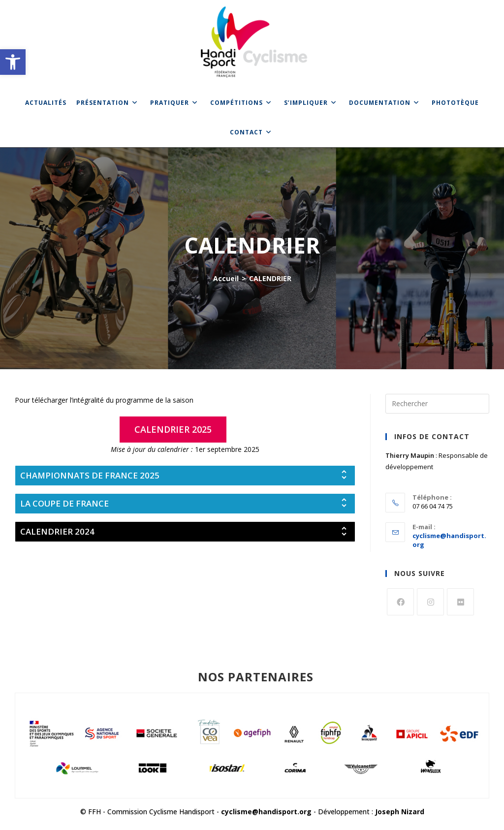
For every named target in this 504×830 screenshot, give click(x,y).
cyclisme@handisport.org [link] (266, 812)
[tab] (185, 476)
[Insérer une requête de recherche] (437, 404)
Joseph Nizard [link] (400, 812)
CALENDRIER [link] (270, 278)
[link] (13, 62)
